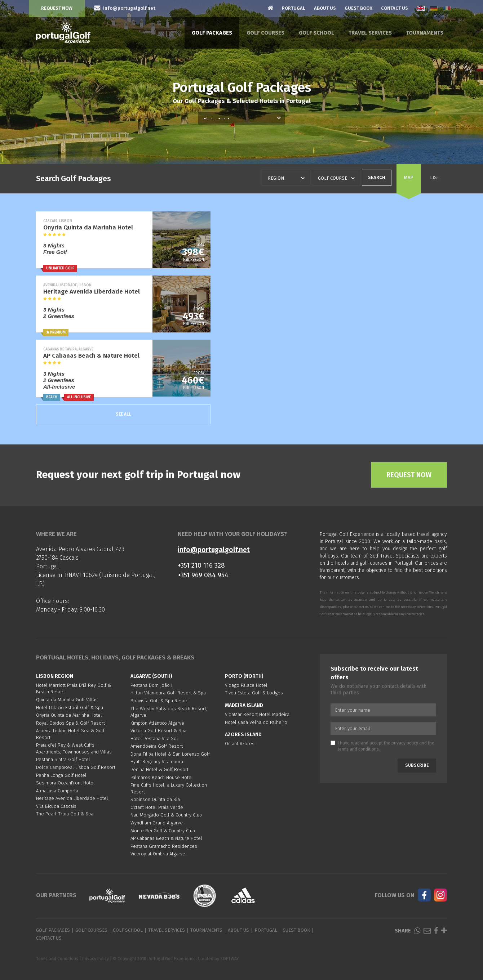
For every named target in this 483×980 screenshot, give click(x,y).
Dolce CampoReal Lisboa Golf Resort (76, 767)
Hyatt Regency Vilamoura (157, 762)
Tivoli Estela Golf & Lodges (254, 693)
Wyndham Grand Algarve (157, 823)
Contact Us (395, 8)
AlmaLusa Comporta (57, 791)
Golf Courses (265, 33)
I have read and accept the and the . (382, 746)
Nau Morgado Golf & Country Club (166, 815)
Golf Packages (212, 33)
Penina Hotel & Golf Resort (159, 769)
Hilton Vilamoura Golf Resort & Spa (168, 693)
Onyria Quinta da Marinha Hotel (69, 715)
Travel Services (370, 33)
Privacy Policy (96, 959)
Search (377, 177)
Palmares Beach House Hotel (162, 777)
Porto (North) (244, 676)
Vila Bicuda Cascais (56, 806)
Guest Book (358, 8)
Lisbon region (55, 676)
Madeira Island (244, 705)
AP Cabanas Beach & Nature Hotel (166, 838)
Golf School (316, 33)
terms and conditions (358, 749)
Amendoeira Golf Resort (157, 746)
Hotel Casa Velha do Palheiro (256, 722)
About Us (325, 8)
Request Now (57, 8)
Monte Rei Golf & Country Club (163, 831)
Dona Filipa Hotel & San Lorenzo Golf (170, 754)
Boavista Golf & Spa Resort (160, 701)
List (435, 177)
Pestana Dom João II (152, 685)
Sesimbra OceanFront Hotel (65, 783)
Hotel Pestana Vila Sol (154, 739)
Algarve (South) (151, 676)
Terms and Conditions (57, 959)
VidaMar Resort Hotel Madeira (257, 714)
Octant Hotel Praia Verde (157, 807)
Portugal (294, 8)
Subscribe (417, 765)
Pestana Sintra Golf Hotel (63, 759)
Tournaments (425, 33)
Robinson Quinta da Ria (155, 799)
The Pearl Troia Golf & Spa (65, 814)
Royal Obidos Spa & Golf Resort (70, 723)
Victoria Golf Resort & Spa (158, 731)
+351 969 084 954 (203, 575)
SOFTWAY (229, 959)
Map (409, 177)
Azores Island (243, 735)
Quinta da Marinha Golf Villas (67, 700)
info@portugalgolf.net (214, 550)
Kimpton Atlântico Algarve (157, 723)
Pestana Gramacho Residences (164, 846)
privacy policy (405, 743)
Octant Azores (240, 744)
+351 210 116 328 (201, 565)
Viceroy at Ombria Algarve (158, 854)
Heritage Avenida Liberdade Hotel (72, 798)
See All (123, 414)
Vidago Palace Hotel (246, 685)
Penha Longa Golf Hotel (61, 775)
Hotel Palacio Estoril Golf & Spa (70, 708)
